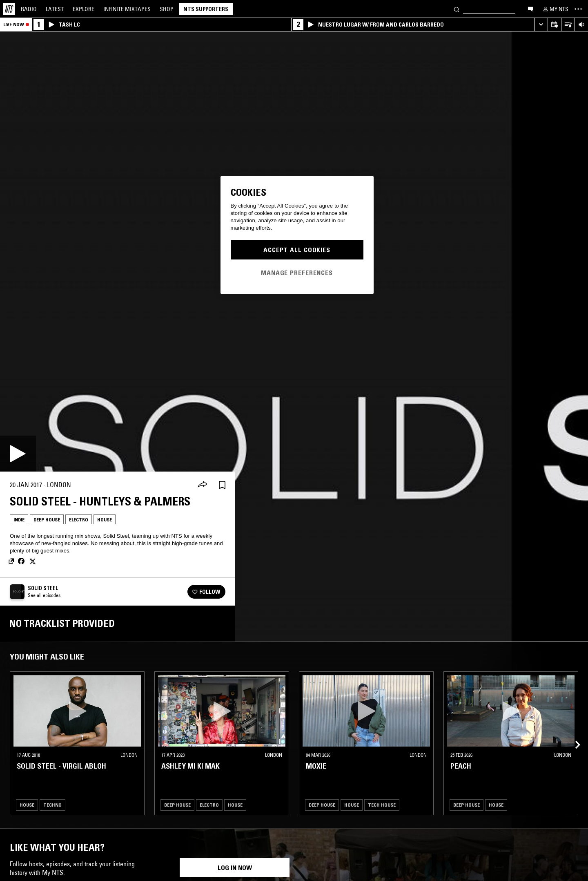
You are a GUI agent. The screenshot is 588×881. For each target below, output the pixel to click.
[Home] (9, 9)
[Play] (18, 454)
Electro (79, 520)
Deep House (47, 520)
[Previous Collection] (572, 735)
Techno (52, 805)
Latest (55, 9)
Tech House (382, 805)
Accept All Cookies (297, 250)
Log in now (235, 868)
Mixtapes (127, 9)
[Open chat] (530, 9)
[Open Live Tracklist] (568, 25)
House (105, 520)
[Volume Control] (581, 25)
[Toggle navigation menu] (578, 9)
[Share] (203, 485)
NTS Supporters (206, 9)
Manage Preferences (297, 273)
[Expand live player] (541, 25)
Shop (167, 9)
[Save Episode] (222, 485)
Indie (19, 520)
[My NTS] (555, 9)
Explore (84, 9)
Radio (29, 9)
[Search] (457, 9)
